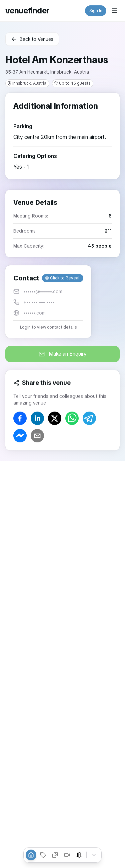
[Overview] (31, 855)
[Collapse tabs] (94, 855)
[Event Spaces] (79, 855)
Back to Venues (32, 39)
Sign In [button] (96, 11)
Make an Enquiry (63, 354)
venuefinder (27, 11)
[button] (48, 302)
